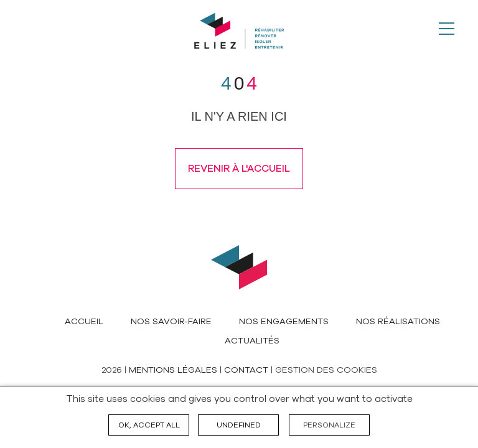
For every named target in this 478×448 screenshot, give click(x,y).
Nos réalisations (398, 321)
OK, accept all (149, 425)
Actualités (252, 341)
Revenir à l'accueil (239, 169)
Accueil (84, 321)
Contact (246, 370)
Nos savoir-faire (171, 321)
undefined (239, 425)
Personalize (329, 425)
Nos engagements (284, 321)
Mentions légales (173, 370)
